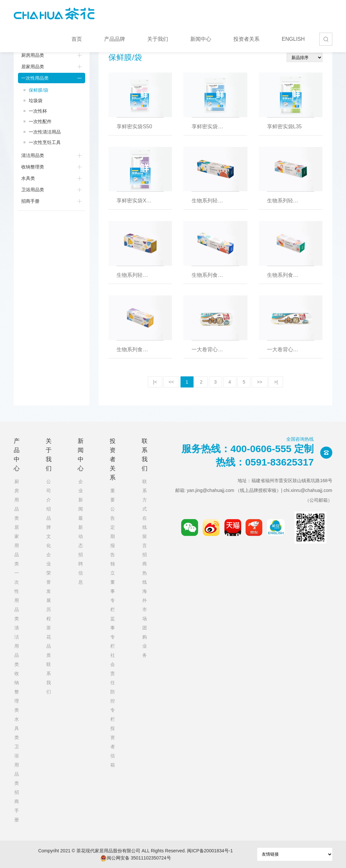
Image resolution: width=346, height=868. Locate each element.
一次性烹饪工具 (45, 142)
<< (171, 382)
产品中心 (17, 455)
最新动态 (81, 532)
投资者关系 (246, 39)
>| (276, 382)
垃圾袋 (36, 101)
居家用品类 (33, 67)
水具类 (28, 178)
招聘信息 (81, 568)
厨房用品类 (33, 55)
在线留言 (145, 532)
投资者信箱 (113, 747)
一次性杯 (38, 111)
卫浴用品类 (33, 190)
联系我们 (49, 678)
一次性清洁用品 (45, 132)
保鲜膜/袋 (39, 90)
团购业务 (145, 641)
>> (259, 382)
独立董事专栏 (113, 587)
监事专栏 (113, 632)
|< (155, 382)
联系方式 (145, 495)
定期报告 (113, 541)
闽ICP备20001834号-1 (210, 851)
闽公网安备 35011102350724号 (136, 858)
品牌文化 (49, 532)
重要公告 (113, 504)
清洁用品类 (33, 155)
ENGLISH (293, 39)
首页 (77, 39)
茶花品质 (49, 641)
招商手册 (30, 201)
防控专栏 (113, 705)
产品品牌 (115, 39)
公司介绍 (49, 495)
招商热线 (145, 568)
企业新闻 (81, 495)
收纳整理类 (33, 167)
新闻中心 (201, 39)
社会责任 (113, 669)
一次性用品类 (35, 78)
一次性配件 (40, 121)
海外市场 (145, 605)
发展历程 (49, 605)
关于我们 (158, 39)
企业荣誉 (49, 568)
